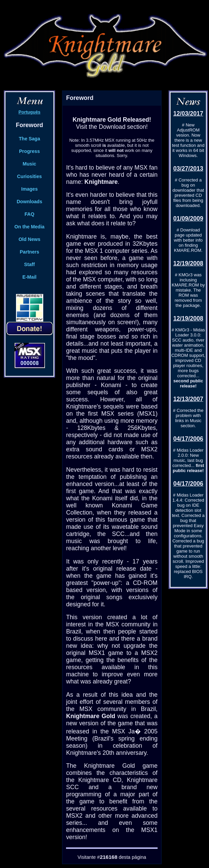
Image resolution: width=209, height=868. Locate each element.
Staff (29, 264)
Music (30, 164)
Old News (29, 239)
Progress (29, 151)
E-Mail (29, 277)
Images (29, 189)
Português (29, 112)
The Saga (29, 139)
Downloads (29, 202)
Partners (29, 252)
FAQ (29, 214)
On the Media (29, 227)
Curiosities (29, 176)
